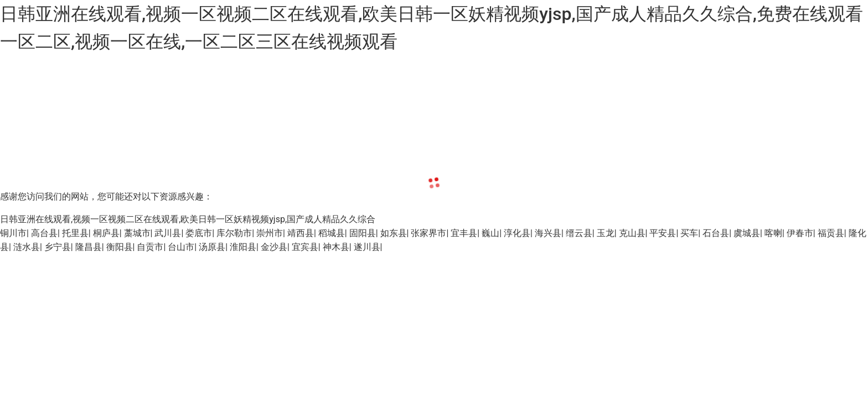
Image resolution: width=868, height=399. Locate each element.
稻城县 (332, 233)
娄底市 (199, 233)
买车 (689, 233)
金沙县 (274, 247)
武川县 (168, 233)
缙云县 (579, 233)
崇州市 (270, 233)
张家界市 (428, 233)
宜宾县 (305, 247)
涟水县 (27, 247)
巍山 (490, 233)
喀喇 (773, 233)
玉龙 (606, 233)
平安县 (663, 233)
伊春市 (800, 233)
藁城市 (137, 233)
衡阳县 (120, 247)
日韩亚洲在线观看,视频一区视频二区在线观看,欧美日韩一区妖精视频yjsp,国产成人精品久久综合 (188, 219)
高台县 (44, 233)
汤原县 (212, 247)
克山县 (632, 233)
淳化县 (517, 233)
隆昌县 (89, 247)
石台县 (716, 233)
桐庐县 (106, 233)
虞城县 (747, 233)
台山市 (181, 247)
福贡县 (831, 233)
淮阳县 (243, 247)
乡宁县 (58, 247)
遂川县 (367, 247)
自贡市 (150, 247)
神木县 (336, 247)
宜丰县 (464, 233)
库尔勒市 (234, 233)
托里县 (75, 233)
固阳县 (363, 233)
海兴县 (548, 233)
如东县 (394, 233)
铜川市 (13, 233)
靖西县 (301, 233)
